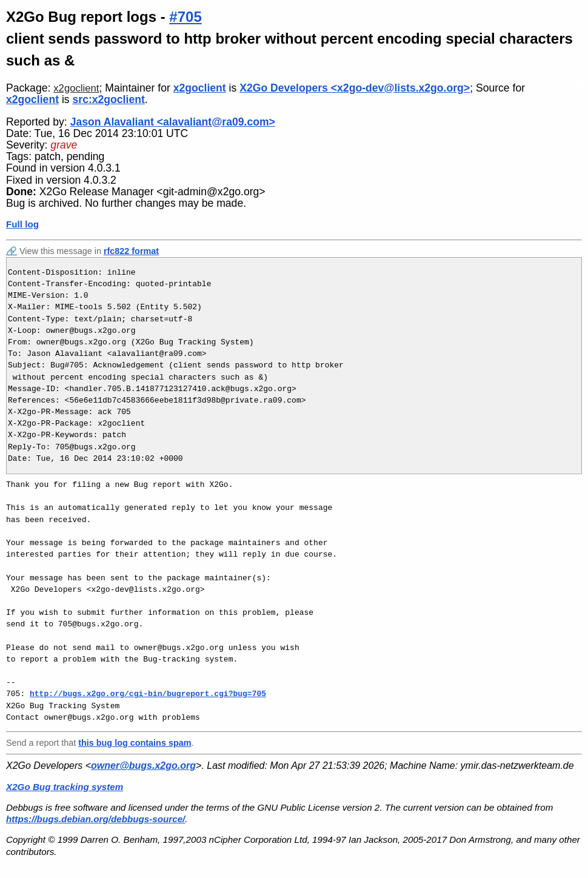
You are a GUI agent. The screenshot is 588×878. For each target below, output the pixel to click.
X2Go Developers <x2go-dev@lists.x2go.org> (355, 88)
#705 (185, 17)
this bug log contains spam (135, 743)
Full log (22, 224)
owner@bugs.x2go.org (143, 766)
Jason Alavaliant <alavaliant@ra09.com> (173, 122)
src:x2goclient (109, 99)
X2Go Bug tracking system (65, 787)
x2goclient (76, 88)
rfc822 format (131, 251)
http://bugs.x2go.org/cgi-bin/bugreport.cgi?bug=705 (148, 694)
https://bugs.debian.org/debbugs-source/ (95, 819)
